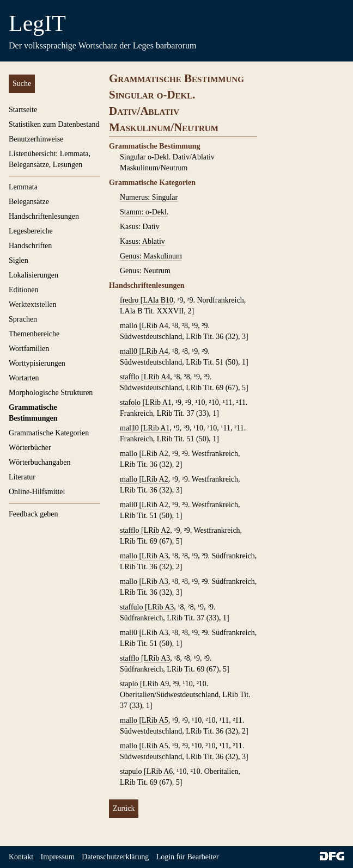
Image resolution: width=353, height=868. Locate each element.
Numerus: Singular (149, 197)
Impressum (58, 857)
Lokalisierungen (34, 275)
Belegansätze (29, 202)
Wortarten (24, 378)
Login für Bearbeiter (188, 857)
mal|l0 (130, 428)
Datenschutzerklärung (115, 857)
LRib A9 (156, 684)
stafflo (130, 377)
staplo (130, 684)
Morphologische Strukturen (51, 393)
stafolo (131, 402)
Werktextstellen (33, 304)
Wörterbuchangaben (40, 462)
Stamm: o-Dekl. (144, 212)
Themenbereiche (34, 334)
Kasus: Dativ (140, 227)
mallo (129, 326)
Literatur (22, 477)
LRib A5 (155, 720)
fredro (130, 300)
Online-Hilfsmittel (37, 492)
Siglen (19, 260)
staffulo (132, 607)
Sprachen (23, 319)
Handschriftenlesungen (44, 216)
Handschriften (30, 246)
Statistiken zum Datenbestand (54, 124)
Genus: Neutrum (145, 271)
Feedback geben (34, 514)
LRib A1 (158, 402)
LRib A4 (155, 326)
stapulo (132, 771)
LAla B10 (158, 300)
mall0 (129, 351)
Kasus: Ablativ (142, 241)
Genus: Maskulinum (151, 256)
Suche (22, 84)
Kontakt (21, 857)
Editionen (23, 290)
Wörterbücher (30, 448)
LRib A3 (155, 556)
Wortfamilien (29, 349)
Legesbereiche (31, 231)
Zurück (124, 808)
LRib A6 (160, 771)
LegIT (37, 23)
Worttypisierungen (37, 363)
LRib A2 (155, 454)
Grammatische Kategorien (49, 433)
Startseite (23, 110)
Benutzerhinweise (36, 139)
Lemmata (23, 187)
